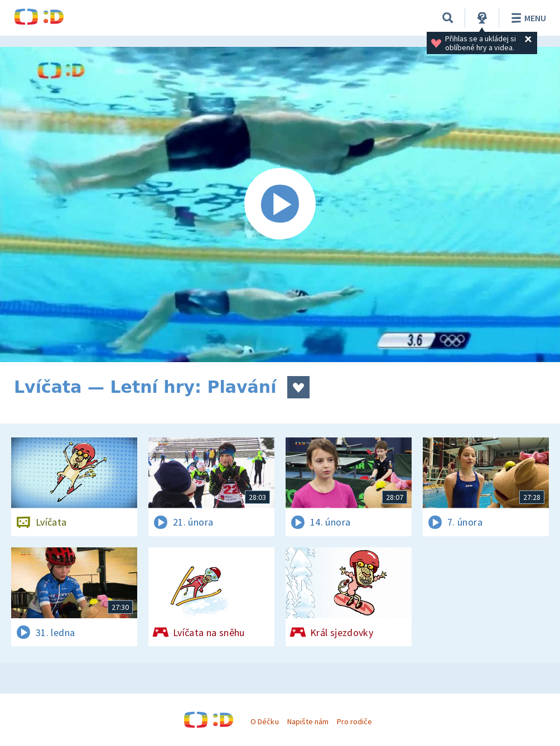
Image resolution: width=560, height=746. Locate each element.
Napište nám (308, 721)
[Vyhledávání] (448, 18)
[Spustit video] (280, 204)
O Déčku (264, 721)
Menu (527, 18)
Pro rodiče (354, 721)
